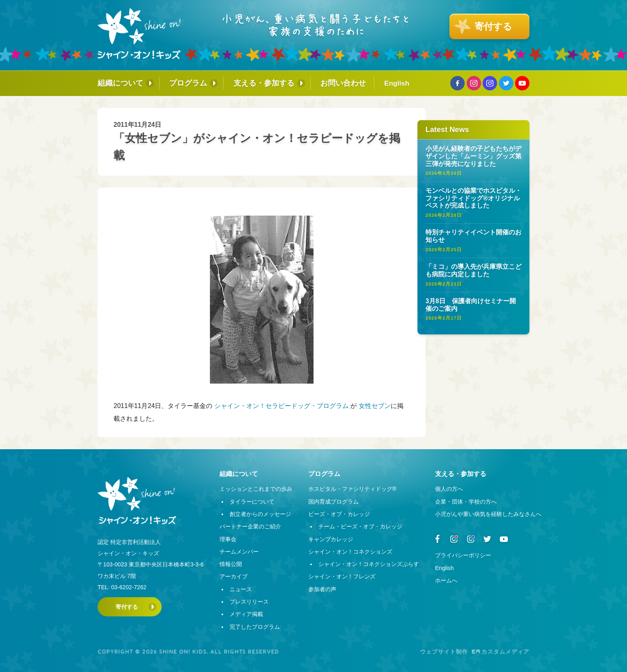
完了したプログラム (255, 627)
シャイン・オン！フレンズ (342, 576)
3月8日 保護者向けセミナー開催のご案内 (471, 305)
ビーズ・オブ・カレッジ (339, 514)
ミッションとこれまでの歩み (256, 489)
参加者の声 (322, 589)
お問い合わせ (343, 83)
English (397, 83)
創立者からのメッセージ (260, 514)
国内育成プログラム (333, 502)
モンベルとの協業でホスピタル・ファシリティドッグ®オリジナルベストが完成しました (473, 198)
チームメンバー (239, 552)
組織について (120, 83)
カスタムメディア (501, 652)
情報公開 (231, 564)
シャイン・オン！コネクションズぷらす (369, 564)
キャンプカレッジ (331, 539)
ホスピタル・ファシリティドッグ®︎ (352, 489)
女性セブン (375, 406)
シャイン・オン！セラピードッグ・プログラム (282, 406)
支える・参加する (264, 83)
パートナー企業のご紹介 (250, 526)
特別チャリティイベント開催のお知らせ (473, 236)
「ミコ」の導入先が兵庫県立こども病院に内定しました (473, 270)
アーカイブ (234, 576)
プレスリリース (249, 602)
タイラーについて (252, 502)
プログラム (188, 83)
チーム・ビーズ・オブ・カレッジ (360, 526)
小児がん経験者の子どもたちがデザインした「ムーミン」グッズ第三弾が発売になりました (473, 156)
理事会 (228, 539)
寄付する (127, 607)
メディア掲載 (246, 614)
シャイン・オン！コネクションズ (350, 552)
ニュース (241, 589)
